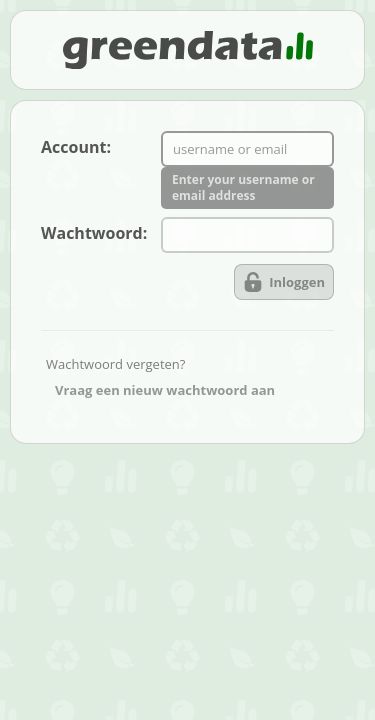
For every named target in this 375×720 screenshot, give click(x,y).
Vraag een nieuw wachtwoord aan (165, 390)
